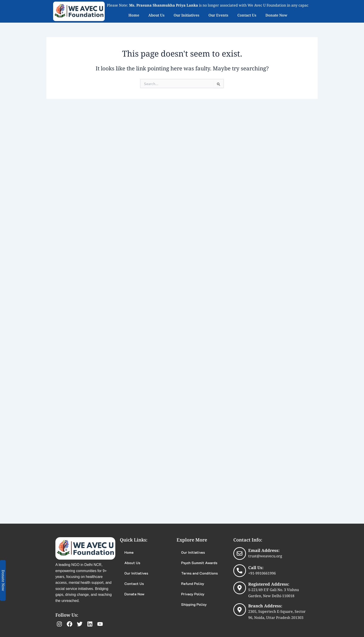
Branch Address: (265, 606)
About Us (156, 15)
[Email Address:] (240, 553)
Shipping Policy (194, 604)
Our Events (218, 15)
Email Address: (264, 550)
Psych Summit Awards (199, 563)
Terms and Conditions (199, 573)
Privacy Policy (193, 594)
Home (134, 15)
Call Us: (256, 568)
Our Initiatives (187, 15)
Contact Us (247, 15)
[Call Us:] (240, 571)
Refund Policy (193, 583)
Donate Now (276, 15)
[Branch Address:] (240, 610)
